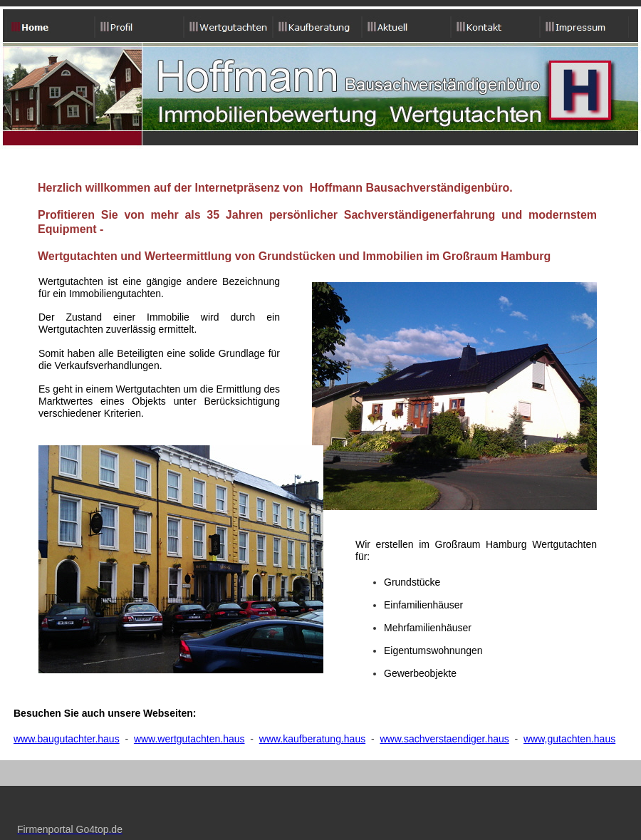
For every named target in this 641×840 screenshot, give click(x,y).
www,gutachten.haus (569, 739)
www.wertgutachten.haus (189, 739)
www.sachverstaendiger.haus (444, 739)
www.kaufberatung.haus (312, 739)
